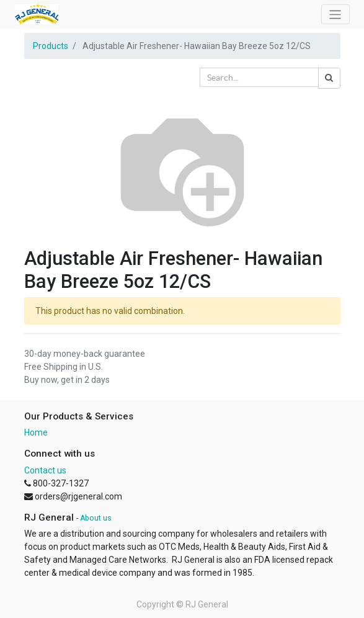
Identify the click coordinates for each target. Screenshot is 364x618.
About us (96, 518)
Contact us (45, 470)
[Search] (329, 78)
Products (51, 46)
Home (36, 432)
